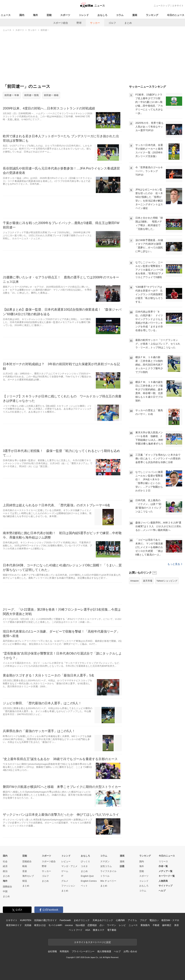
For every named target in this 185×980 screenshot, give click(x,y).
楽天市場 (148, 581)
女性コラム (106, 866)
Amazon (134, 581)
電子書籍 (112, 930)
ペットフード (76, 930)
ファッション (68, 886)
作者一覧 (163, 866)
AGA (88, 930)
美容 (176, 925)
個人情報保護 (104, 951)
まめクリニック (82, 920)
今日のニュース (176, 15)
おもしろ (102, 15)
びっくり (85, 861)
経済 (5, 866)
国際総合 (7, 887)
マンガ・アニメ (69, 866)
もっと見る (175, 564)
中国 (5, 891)
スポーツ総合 (61, 23)
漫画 (135, 15)
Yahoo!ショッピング (167, 581)
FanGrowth (65, 920)
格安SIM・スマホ (170, 920)
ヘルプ (162, 891)
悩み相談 (80, 925)
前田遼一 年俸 (12, 95)
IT (62, 876)
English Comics (89, 881)
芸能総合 (27, 861)
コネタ (84, 866)
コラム (120, 15)
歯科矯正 (167, 925)
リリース (163, 861)
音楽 (25, 871)
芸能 (49, 15)
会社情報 (52, 951)
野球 (79, 23)
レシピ (122, 925)
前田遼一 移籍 (51, 95)
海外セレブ (28, 876)
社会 (5, 861)
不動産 (156, 925)
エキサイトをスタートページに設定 (92, 942)
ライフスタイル (108, 871)
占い (102, 925)
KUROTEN (26, 920)
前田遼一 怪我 (32, 95)
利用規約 (64, 951)
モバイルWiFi (55, 925)
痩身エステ (99, 930)
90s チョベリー (108, 881)
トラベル (105, 876)
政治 (5, 871)
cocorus (69, 925)
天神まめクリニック (103, 920)
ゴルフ (112, 23)
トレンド (84, 15)
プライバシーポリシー (83, 951)
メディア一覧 (166, 871)
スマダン (105, 861)
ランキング (152, 15)
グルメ (65, 881)
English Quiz (87, 876)
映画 (25, 866)
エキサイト (178, 6)
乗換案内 (145, 925)
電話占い (154, 920)
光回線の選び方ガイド (45, 920)
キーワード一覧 (167, 876)
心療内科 (120, 920)
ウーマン (112, 925)
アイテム (132, 920)
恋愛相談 (92, 925)
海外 (35, 15)
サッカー (95, 23)
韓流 (25, 881)
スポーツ (65, 15)
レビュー (66, 861)
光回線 (28, 925)
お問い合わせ (130, 951)
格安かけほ (40, 925)
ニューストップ (162, 6)
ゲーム (65, 871)
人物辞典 (163, 881)
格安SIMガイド (14, 925)
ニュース (6, 15)
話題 (122, 866)
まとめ (128, 23)
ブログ (143, 920)
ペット (84, 886)
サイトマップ (166, 886)
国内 (22, 15)
